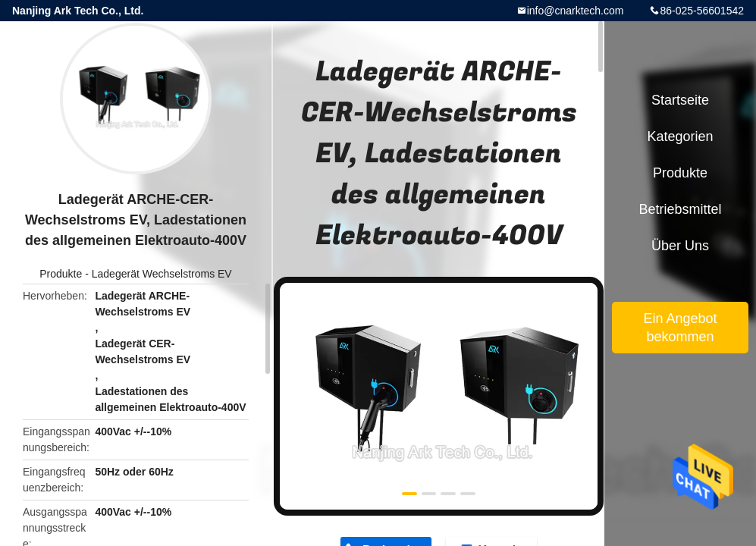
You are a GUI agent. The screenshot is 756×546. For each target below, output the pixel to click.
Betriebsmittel (680, 209)
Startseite (680, 100)
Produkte (61, 274)
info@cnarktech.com (576, 11)
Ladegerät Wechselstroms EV (162, 274)
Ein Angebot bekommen (680, 328)
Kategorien (680, 136)
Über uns (680, 246)
